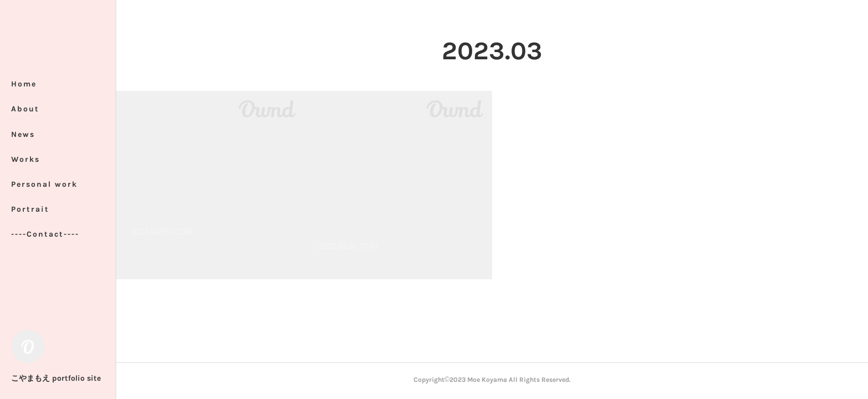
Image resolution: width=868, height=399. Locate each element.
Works (25, 159)
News (23, 134)
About (25, 109)
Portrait (30, 209)
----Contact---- (45, 234)
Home (24, 84)
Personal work (44, 184)
